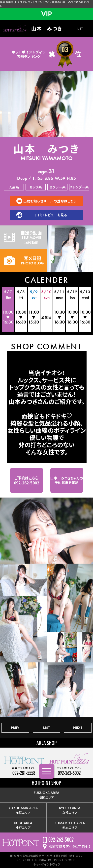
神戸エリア (23, 825)
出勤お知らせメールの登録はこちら (50, 201)
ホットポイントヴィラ (46, 864)
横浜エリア (23, 810)
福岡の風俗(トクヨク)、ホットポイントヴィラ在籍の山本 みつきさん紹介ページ (46, 4)
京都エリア (70, 810)
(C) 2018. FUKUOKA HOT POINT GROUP (46, 860)
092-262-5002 (61, 840)
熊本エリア (70, 825)
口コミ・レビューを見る (50, 215)
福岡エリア (46, 795)
